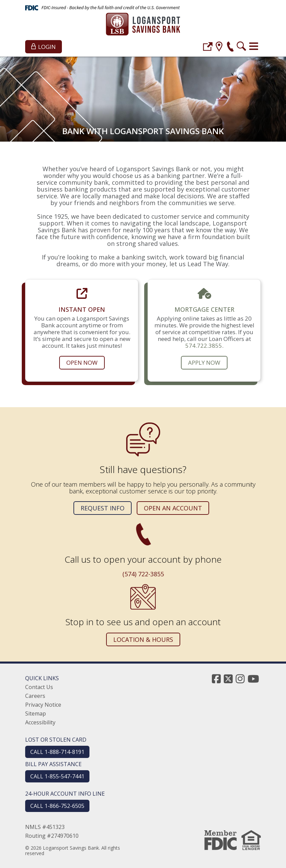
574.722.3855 (204, 346)
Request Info (103, 508)
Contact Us (39, 687)
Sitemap (36, 713)
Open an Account (173, 508)
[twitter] (228, 679)
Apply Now (204, 363)
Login (44, 47)
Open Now (82, 363)
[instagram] (240, 679)
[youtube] (253, 679)
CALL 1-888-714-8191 (57, 752)
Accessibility (40, 722)
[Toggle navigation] (254, 46)
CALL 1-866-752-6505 (57, 806)
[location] (219, 47)
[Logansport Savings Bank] (143, 25)
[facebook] (216, 679)
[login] (208, 47)
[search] (241, 47)
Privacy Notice (43, 705)
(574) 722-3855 (143, 574)
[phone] (230, 47)
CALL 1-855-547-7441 (57, 776)
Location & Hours (143, 639)
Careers (35, 696)
